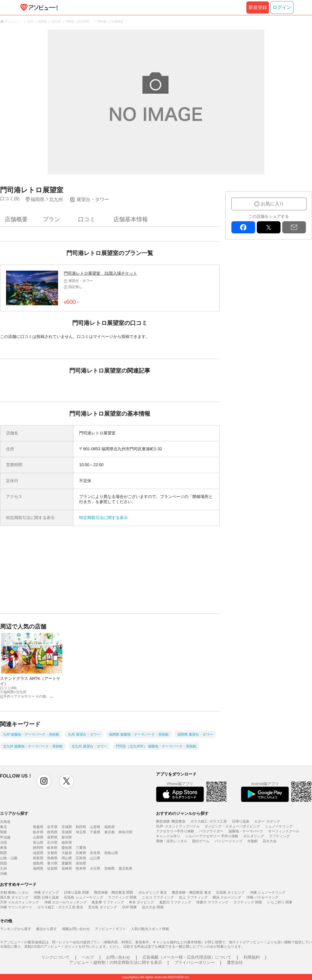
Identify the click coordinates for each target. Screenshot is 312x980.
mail (294, 227)
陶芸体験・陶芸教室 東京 (191, 892)
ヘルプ (88, 957)
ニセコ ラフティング (158, 897)
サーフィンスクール (284, 831)
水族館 (252, 841)
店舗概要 (16, 219)
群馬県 (52, 832)
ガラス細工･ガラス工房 (209, 821)
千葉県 (95, 832)
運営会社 (235, 962)
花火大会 (270, 841)
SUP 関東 (129, 907)
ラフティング (279, 836)
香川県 (52, 863)
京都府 (52, 853)
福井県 (67, 843)
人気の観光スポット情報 (150, 929)
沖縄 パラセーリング (262, 897)
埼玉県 (81, 832)
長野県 (52, 837)
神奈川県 (125, 832)
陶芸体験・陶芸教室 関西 (114, 892)
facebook (243, 227)
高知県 (81, 863)
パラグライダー (211, 831)
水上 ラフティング (193, 897)
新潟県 (67, 837)
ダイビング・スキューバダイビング (232, 826)
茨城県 (67, 832)
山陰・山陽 (9, 858)
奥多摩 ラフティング (108, 902)
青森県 (38, 827)
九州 (3, 869)
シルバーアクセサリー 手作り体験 (212, 836)
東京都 (109, 832)
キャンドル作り (168, 836)
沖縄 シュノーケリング (268, 892)
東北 (3, 827)
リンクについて (55, 957)
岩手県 (52, 827)
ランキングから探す (16, 929)
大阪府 (67, 853)
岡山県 (67, 858)
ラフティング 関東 (122, 897)
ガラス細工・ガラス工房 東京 (60, 907)
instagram (44, 781)
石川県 (52, 843)
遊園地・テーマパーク (246, 831)
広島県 (81, 858)
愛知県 (67, 848)
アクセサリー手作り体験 (175, 831)
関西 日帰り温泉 (46, 897)
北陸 (3, 843)
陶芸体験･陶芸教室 (171, 821)
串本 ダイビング (141, 902)
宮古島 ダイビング (102, 907)
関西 (3, 853)
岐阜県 (52, 848)
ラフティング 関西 (248, 902)
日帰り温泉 (241, 821)
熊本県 (81, 869)
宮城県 (67, 827)
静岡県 (38, 848)
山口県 (95, 858)
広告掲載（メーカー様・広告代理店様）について (187, 957)
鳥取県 (38, 858)
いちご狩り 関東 (280, 902)
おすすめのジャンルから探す (182, 813)
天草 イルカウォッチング (19, 902)
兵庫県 (81, 853)
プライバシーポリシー (194, 962)
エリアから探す (14, 813)
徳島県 (38, 863)
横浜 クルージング (227, 897)
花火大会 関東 (153, 907)
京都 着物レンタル (14, 892)
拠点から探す (47, 929)
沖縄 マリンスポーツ (16, 907)
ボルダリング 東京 (153, 892)
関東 (3, 832)
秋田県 (81, 827)
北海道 (5, 822)
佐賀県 (52, 869)
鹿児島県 (125, 869)
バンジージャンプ (229, 841)
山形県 (95, 827)
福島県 (109, 827)
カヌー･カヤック (267, 821)
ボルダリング (254, 836)
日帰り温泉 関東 (76, 892)
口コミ (87, 219)
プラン (51, 219)
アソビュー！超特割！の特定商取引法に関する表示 (116, 962)
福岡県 (38, 869)
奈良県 (95, 853)
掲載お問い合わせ (76, 929)
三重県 (81, 848)
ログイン (282, 7)
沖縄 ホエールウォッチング (65, 902)
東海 (3, 848)
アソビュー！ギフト (110, 929)
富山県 (38, 843)
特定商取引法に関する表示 (103, 518)
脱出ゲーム (201, 841)
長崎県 (67, 869)
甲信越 (5, 837)
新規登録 (258, 7)
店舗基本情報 (131, 219)
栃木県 (38, 832)
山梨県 (38, 837)
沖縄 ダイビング (46, 892)
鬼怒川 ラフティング (175, 902)
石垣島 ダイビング (230, 892)
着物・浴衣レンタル (172, 841)
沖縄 (3, 874)
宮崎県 (109, 869)
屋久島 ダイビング (14, 897)
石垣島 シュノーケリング (83, 897)
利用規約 (252, 957)
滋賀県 (38, 853)
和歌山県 (111, 853)
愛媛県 (67, 863)
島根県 (52, 858)
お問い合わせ (118, 957)
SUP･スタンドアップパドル (178, 826)
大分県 (95, 869)
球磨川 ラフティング (212, 902)
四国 (3, 863)
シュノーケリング (279, 826)
